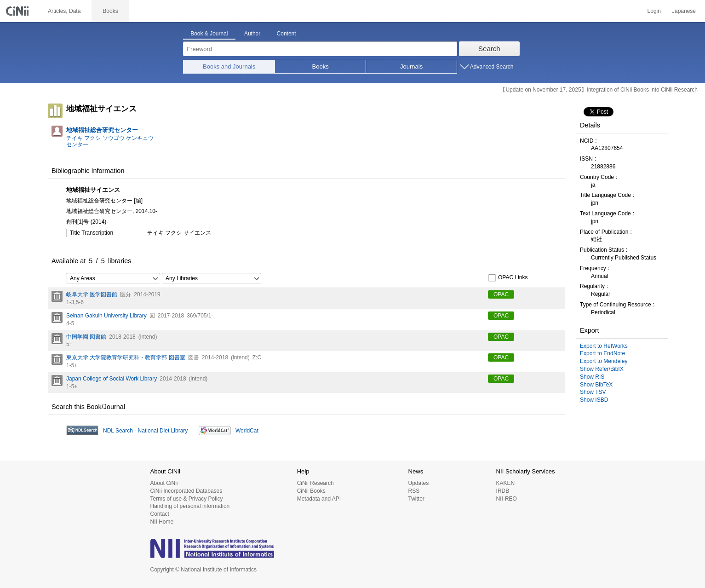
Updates (418, 483)
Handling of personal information (190, 506)
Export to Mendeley (604, 361)
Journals (411, 66)
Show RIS (592, 377)
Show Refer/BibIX (602, 369)
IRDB (503, 491)
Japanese (684, 11)
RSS (414, 491)
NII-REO (507, 499)
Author (252, 34)
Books (321, 66)
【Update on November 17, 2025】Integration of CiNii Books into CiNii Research (599, 90)
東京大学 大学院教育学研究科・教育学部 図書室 (126, 357)
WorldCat (247, 431)
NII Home (162, 522)
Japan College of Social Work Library (112, 379)
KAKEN (506, 483)
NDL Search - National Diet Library (145, 431)
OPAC (501, 294)
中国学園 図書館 (86, 337)
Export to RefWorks (604, 346)
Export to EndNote (602, 353)
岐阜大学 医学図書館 (92, 294)
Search (489, 49)
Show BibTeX (596, 385)
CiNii (18, 11)
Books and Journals (229, 66)
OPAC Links (508, 278)
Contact (160, 514)
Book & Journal (209, 34)
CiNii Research (315, 483)
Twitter (416, 499)
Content (287, 34)
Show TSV (593, 392)
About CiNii (164, 483)
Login (654, 11)
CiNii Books (311, 491)
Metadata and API (319, 499)
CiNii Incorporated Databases (186, 491)
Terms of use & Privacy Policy (187, 499)
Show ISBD (594, 400)
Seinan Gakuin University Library (106, 316)
